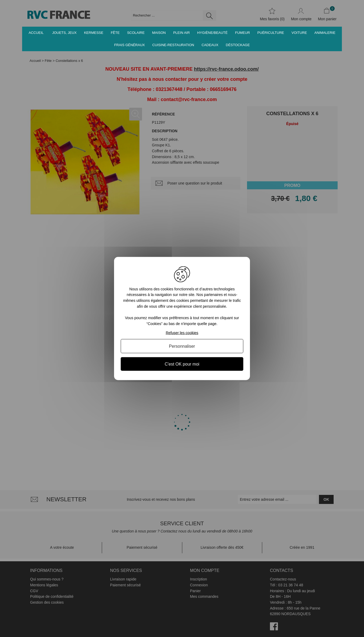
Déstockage (238, 45)
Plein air (181, 33)
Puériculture (271, 33)
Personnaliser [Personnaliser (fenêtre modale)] (182, 346)
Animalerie (325, 33)
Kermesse (94, 33)
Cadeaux (210, 45)
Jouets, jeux (64, 33)
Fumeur (242, 33)
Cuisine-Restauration (173, 45)
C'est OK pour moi (182, 364)
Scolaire (136, 33)
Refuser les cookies (182, 333)
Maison (159, 33)
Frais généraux (130, 45)
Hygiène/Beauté (212, 33)
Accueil (36, 33)
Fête (115, 33)
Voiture (299, 33)
